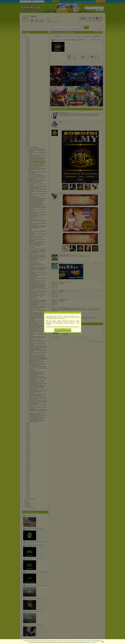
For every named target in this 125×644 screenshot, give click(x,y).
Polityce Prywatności (92, 642)
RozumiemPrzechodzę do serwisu (63, 330)
